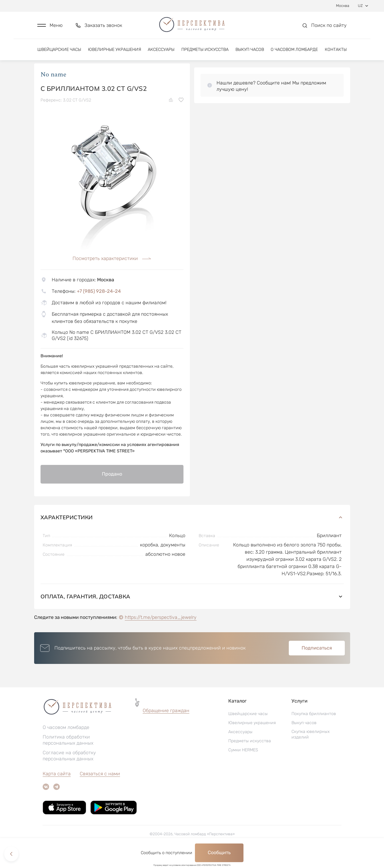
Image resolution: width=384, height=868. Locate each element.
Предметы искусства (205, 50)
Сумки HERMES (243, 766)
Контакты (336, 50)
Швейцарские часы (59, 50)
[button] (50, 26)
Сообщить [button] (219, 853)
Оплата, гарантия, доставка (192, 612)
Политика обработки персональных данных (68, 756)
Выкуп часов (250, 50)
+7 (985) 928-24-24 (99, 307)
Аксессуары (161, 50)
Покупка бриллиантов (314, 729)
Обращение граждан (166, 726)
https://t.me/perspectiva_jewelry (161, 633)
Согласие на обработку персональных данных (69, 771)
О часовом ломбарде (294, 50)
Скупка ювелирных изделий (311, 750)
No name (53, 90)
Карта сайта (57, 789)
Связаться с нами (100, 789)
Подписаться (317, 664)
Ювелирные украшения (115, 50)
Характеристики (192, 533)
